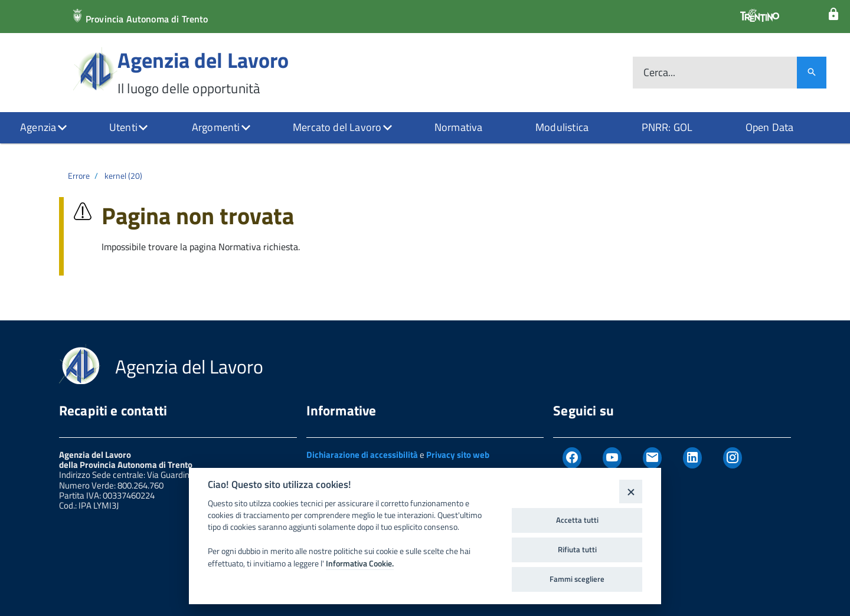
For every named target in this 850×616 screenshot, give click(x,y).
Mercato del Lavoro (337, 127)
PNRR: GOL (667, 127)
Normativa (459, 127)
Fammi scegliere (577, 579)
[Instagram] (733, 458)
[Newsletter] (652, 458)
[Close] (631, 491)
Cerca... (659, 73)
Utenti (123, 127)
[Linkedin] (692, 458)
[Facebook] (572, 458)
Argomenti (216, 127)
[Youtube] (612, 458)
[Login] (833, 14)
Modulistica (562, 127)
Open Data (770, 127)
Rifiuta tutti (577, 549)
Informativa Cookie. (360, 563)
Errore (79, 176)
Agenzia (38, 127)
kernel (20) (123, 176)
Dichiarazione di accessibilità (362, 455)
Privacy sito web (458, 455)
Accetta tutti (577, 520)
